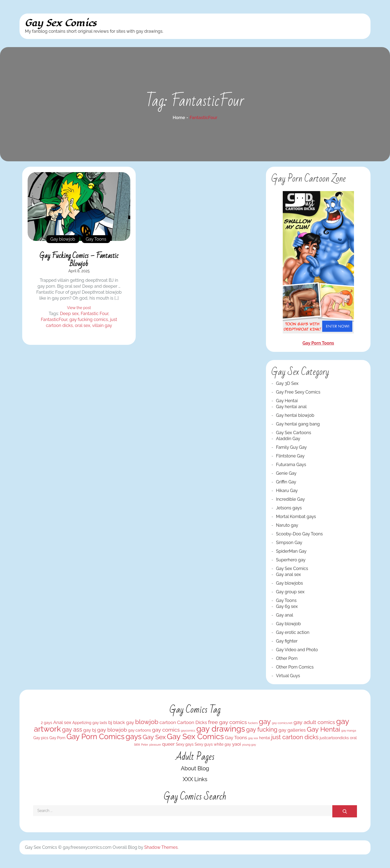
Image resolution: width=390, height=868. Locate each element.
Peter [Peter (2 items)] (145, 745)
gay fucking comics (89, 320)
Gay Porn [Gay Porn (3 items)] (57, 738)
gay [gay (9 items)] (265, 721)
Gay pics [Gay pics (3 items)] (41, 738)
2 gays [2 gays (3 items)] (47, 723)
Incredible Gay (290, 499)
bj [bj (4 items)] (110, 722)
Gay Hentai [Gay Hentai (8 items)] (324, 729)
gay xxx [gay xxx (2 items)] (253, 738)
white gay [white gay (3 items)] (222, 744)
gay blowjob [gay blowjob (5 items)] (112, 730)
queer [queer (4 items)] (168, 744)
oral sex (82, 325)
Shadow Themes (161, 847)
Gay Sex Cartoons (294, 433)
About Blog (195, 768)
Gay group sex (290, 592)
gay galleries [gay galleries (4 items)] (292, 730)
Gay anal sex (288, 574)
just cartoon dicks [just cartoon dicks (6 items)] (295, 737)
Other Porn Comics (295, 667)
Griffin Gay (286, 482)
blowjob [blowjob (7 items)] (147, 722)
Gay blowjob (63, 239)
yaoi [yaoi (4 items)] (236, 744)
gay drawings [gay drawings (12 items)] (221, 729)
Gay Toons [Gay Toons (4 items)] (236, 738)
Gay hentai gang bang (298, 424)
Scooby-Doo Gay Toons (299, 534)
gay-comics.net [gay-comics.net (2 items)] (282, 723)
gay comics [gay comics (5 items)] (166, 730)
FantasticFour (54, 320)
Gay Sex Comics (61, 23)
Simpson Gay (289, 543)
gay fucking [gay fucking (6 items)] (262, 730)
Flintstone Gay (290, 456)
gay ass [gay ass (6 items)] (72, 730)
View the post (79, 308)
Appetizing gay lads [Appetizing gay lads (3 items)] (90, 723)
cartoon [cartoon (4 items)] (168, 722)
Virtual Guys (288, 676)
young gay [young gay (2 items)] (249, 745)
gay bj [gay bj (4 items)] (90, 730)
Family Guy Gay (291, 447)
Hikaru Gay (287, 491)
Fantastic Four (95, 314)
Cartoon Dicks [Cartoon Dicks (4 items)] (192, 722)
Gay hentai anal (291, 407)
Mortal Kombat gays (296, 517)
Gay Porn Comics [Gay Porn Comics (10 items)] (95, 736)
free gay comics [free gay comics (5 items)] (227, 722)
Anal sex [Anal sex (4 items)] (62, 722)
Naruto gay (287, 525)
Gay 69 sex (287, 606)
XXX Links (195, 779)
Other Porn (287, 658)
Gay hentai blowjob (295, 415)
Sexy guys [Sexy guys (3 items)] (204, 744)
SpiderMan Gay (291, 551)
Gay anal (285, 615)
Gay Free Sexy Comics (298, 392)
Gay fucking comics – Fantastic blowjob (79, 260)
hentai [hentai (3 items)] (265, 738)
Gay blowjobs (289, 583)
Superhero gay (291, 560)
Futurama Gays (291, 465)
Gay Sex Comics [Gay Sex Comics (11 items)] (195, 736)
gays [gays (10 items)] (134, 736)
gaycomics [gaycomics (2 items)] (188, 731)
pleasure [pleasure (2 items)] (155, 745)
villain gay (102, 325)
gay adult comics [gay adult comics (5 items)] (314, 722)
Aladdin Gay (288, 439)
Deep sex (69, 314)
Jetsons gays (289, 508)
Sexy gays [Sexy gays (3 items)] (185, 744)
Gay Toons (96, 239)
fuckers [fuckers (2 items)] (253, 723)
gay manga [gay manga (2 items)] (349, 731)
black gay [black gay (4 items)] (124, 722)
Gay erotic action (293, 632)
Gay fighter (287, 641)
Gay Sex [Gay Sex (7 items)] (154, 737)
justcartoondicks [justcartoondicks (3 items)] (334, 738)
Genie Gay (286, 473)
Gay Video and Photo (297, 650)
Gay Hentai (287, 401)
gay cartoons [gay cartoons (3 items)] (140, 730)
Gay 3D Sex (287, 383)
